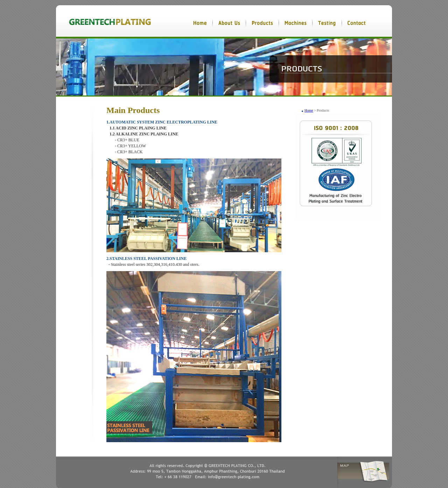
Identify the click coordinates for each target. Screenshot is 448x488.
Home (309, 110)
